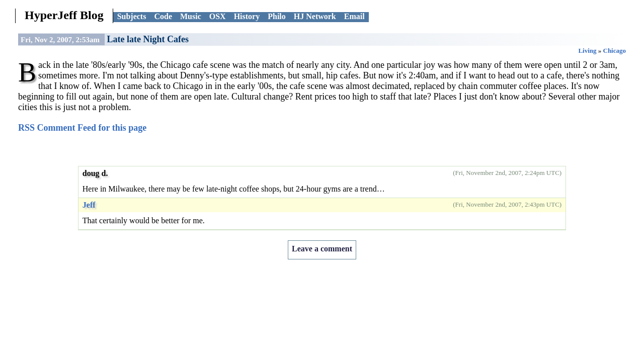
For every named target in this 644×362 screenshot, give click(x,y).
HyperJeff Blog (64, 15)
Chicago (615, 51)
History (247, 16)
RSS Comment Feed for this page (82, 128)
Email (354, 16)
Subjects (132, 16)
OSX (218, 16)
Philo (277, 16)
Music (191, 16)
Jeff (89, 205)
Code (163, 16)
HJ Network (315, 16)
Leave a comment (322, 249)
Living (587, 51)
